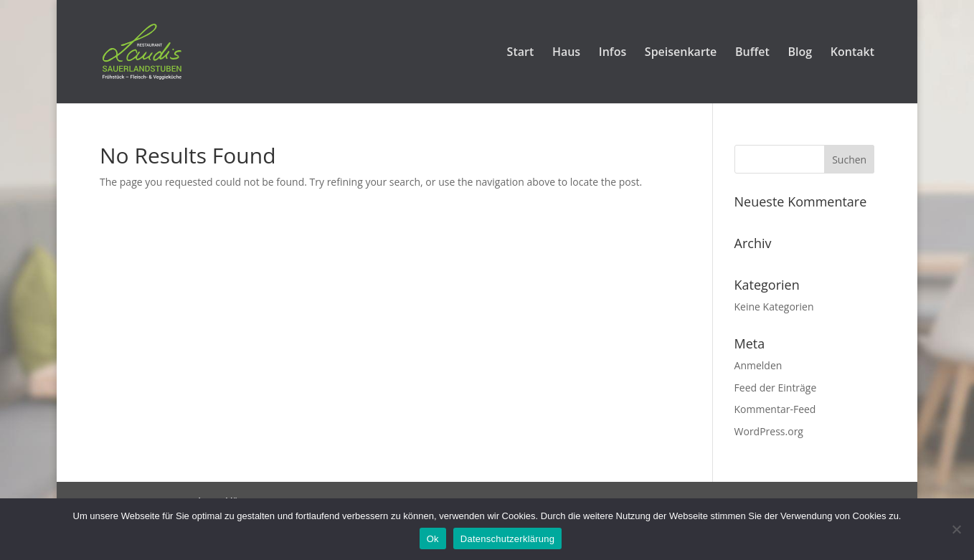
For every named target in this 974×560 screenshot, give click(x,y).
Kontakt (852, 53)
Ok (433, 539)
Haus (566, 53)
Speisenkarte (681, 53)
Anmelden (758, 365)
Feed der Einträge (776, 388)
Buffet (752, 53)
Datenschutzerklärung (507, 539)
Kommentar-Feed (775, 409)
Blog (800, 53)
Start (521, 53)
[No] (956, 529)
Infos (613, 53)
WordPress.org (769, 431)
